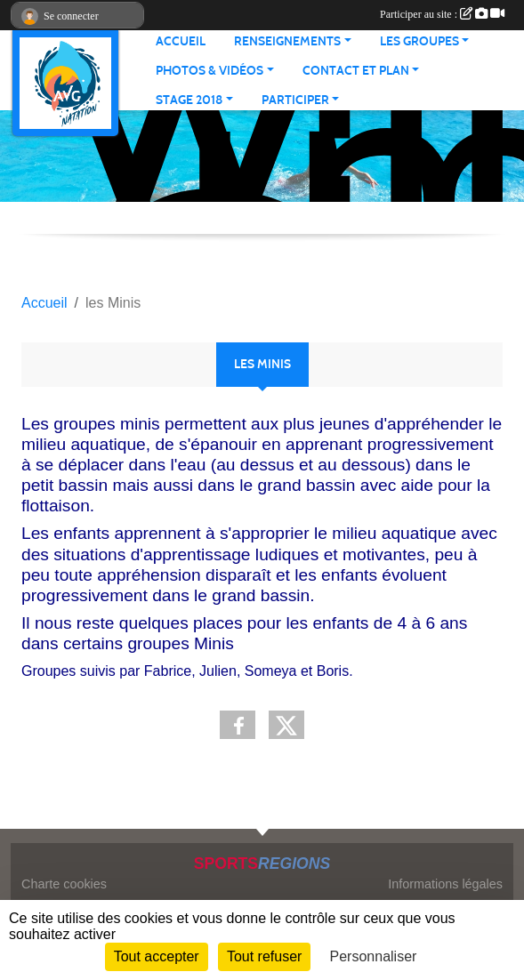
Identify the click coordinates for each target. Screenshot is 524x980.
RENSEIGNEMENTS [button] (287, 41)
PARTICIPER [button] (295, 100)
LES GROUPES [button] (419, 41)
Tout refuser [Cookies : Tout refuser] (264, 956)
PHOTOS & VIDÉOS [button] (210, 71)
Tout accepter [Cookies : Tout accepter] (157, 956)
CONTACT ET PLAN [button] (356, 71)
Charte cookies (64, 884)
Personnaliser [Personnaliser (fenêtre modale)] (374, 956)
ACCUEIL (181, 41)
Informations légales (445, 884)
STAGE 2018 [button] (189, 100)
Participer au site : (442, 14)
